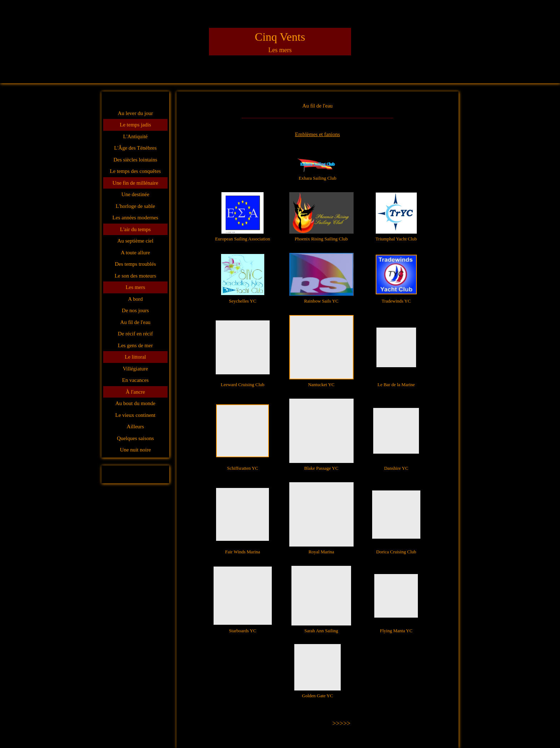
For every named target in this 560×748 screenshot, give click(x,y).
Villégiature (136, 369)
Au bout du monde (135, 403)
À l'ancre (135, 392)
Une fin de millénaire (135, 183)
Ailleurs (135, 427)
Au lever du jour (136, 113)
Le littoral (135, 357)
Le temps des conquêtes (136, 171)
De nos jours (135, 310)
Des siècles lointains (135, 160)
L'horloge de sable (135, 206)
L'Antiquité (136, 136)
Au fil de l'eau (136, 322)
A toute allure (135, 253)
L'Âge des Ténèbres (135, 148)
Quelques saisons (135, 438)
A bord (135, 299)
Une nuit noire (136, 450)
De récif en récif (135, 334)
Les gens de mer (135, 345)
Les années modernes (135, 218)
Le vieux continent (135, 415)
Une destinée (135, 194)
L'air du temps (135, 229)
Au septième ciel (136, 241)
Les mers (136, 287)
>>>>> (342, 723)
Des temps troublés (136, 264)
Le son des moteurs (135, 276)
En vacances (136, 380)
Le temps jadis (135, 125)
